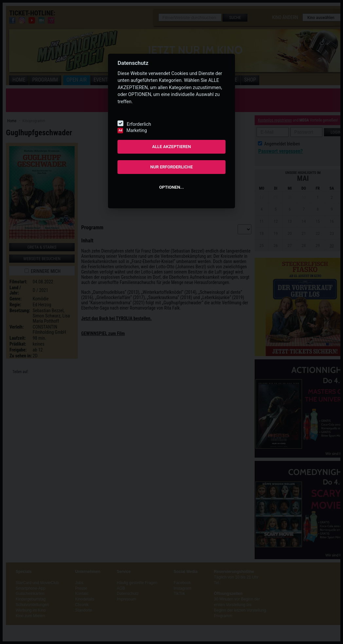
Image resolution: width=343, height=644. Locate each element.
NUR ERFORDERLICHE (171, 167)
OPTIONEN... (171, 187)
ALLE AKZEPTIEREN (172, 147)
